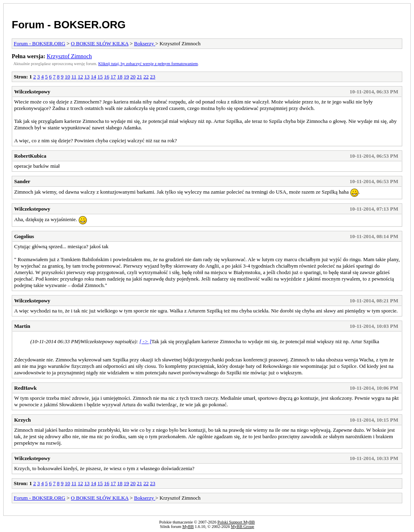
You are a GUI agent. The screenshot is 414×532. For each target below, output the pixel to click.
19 (126, 77)
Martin (22, 326)
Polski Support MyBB (236, 522)
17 (113, 77)
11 (74, 77)
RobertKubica (30, 156)
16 (107, 77)
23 (153, 77)
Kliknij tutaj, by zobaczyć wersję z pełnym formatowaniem (148, 64)
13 (87, 77)
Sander (22, 181)
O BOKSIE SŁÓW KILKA (99, 43)
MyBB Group (242, 527)
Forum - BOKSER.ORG (69, 25)
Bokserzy (145, 43)
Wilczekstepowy (32, 92)
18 (120, 77)
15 (100, 77)
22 (146, 77)
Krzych (22, 420)
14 (94, 77)
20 (133, 77)
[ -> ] (146, 341)
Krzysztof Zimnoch (70, 56)
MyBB (188, 527)
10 (67, 77)
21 (139, 77)
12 (80, 77)
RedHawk (25, 388)
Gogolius (24, 236)
